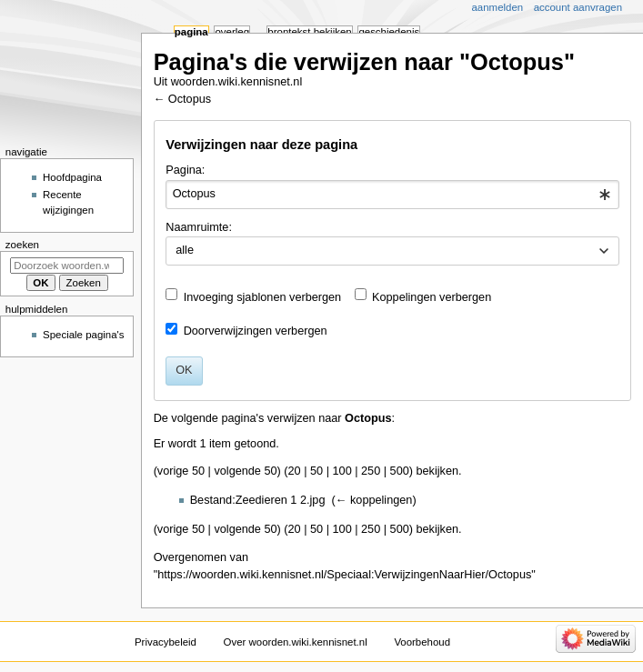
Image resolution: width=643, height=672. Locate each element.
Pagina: (185, 170)
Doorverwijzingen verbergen (256, 331)
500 (400, 471)
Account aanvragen (578, 7)
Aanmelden (498, 7)
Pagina (191, 32)
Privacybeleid (166, 642)
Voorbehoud (422, 642)
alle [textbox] (185, 250)
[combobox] (392, 195)
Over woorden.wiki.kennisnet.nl (296, 642)
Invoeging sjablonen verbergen (263, 297)
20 (295, 471)
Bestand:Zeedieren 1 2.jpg (258, 500)
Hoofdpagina (72, 177)
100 (342, 471)
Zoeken (22, 245)
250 (371, 471)
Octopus (190, 99)
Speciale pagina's (83, 335)
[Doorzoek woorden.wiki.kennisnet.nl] (67, 266)
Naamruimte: (199, 227)
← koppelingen (374, 500)
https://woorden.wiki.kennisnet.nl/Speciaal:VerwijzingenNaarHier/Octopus (344, 575)
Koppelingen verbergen (432, 297)
